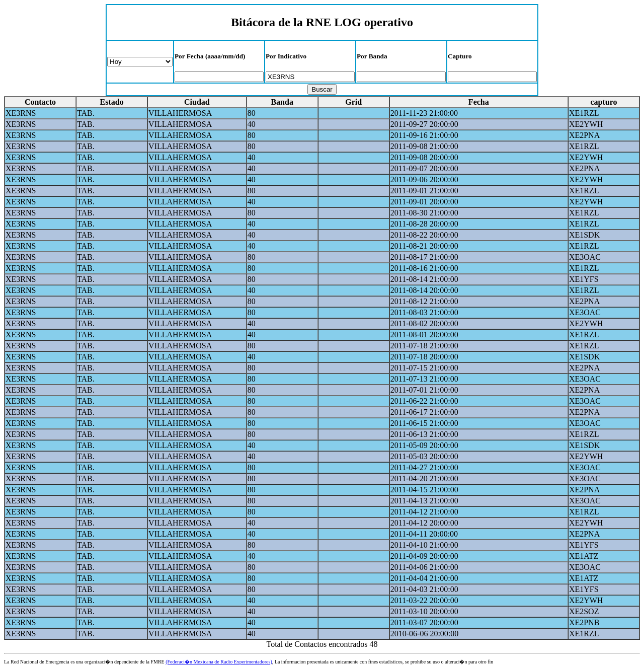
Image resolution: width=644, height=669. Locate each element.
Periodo (140, 62)
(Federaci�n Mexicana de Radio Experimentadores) (219, 662)
